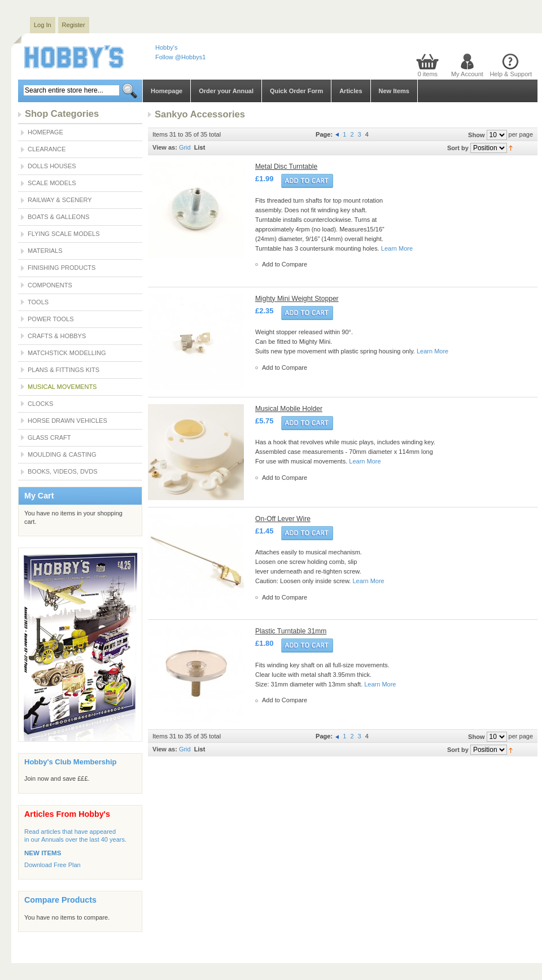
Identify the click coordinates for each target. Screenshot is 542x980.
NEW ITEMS (43, 853)
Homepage (167, 91)
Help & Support (511, 74)
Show (476, 135)
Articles (351, 91)
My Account (467, 74)
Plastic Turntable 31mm (291, 631)
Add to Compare (285, 264)
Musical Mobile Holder (289, 409)
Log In (43, 25)
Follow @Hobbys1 (180, 57)
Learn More (397, 248)
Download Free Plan (53, 865)
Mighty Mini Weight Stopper (297, 299)
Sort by (458, 148)
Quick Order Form (296, 91)
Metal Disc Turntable (286, 167)
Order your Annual (226, 91)
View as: (165, 147)
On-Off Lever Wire (283, 519)
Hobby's (166, 47)
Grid (185, 147)
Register (74, 25)
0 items (428, 74)
